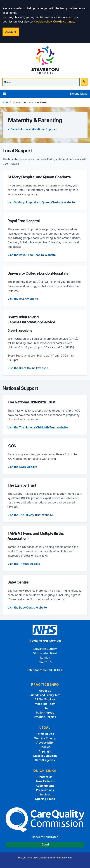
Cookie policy (43, 21)
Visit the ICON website (22, 467)
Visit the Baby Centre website (27, 608)
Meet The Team (45, 704)
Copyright (45, 751)
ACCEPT (11, 32)
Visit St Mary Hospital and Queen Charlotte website (41, 202)
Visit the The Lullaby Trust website (30, 515)
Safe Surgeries (45, 760)
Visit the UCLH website (23, 299)
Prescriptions (45, 790)
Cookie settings (64, 21)
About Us (45, 691)
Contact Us (45, 777)
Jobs (45, 708)
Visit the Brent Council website (28, 368)
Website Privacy (45, 738)
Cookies (45, 747)
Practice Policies (45, 717)
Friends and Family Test (45, 695)
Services (45, 794)
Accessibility (45, 743)
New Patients (45, 781)
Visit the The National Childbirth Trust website (38, 427)
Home (5, 102)
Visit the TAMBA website (24, 564)
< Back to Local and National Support (32, 129)
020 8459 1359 (53, 670)
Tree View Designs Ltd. (40, 858)
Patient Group (45, 713)
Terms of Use (45, 734)
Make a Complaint (45, 756)
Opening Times (45, 799)
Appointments (45, 786)
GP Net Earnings (45, 699)
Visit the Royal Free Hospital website (32, 255)
